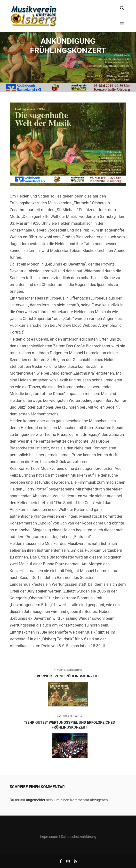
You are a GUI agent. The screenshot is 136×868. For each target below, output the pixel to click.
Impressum (49, 837)
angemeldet (36, 800)
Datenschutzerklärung (79, 837)
